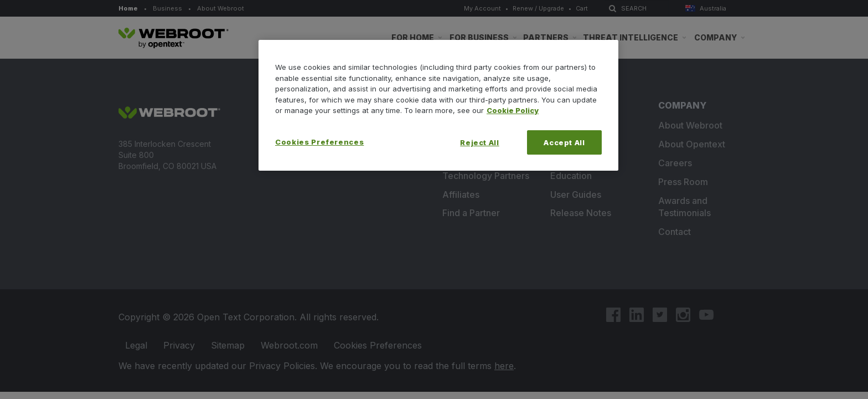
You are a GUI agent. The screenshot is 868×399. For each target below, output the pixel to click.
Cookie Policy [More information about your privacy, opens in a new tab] (513, 110)
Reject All (480, 142)
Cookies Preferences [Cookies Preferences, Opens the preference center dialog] (319, 142)
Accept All (564, 142)
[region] (438, 105)
